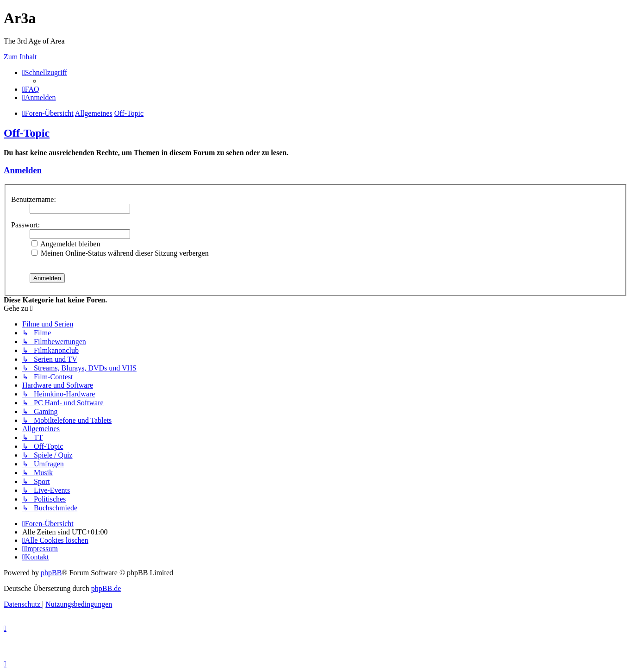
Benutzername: (34, 199)
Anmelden (23, 170)
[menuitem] (31, 89)
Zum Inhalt (20, 57)
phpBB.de (106, 588)
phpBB (51, 573)
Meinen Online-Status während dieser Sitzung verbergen (120, 253)
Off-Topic (27, 133)
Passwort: (25, 225)
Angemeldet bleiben (66, 244)
